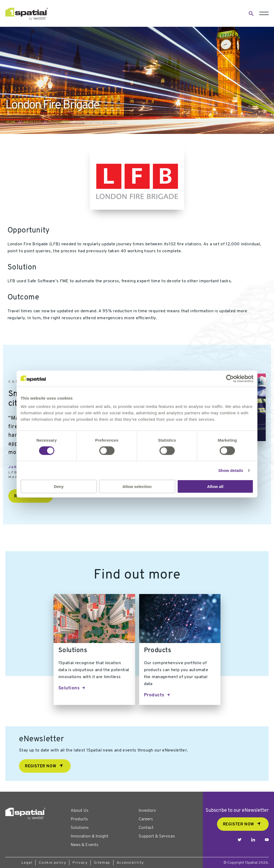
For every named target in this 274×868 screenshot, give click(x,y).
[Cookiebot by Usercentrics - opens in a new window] (230, 378)
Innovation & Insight (90, 836)
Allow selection (137, 486)
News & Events (84, 845)
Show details (231, 470)
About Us (79, 811)
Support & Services (157, 836)
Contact (146, 828)
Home (11, 122)
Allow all (215, 486)
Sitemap (102, 863)
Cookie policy (52, 863)
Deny (59, 486)
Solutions (69, 688)
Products (154, 695)
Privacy (80, 863)
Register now (41, 766)
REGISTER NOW (239, 824)
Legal (27, 863)
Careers (146, 819)
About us (32, 122)
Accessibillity (130, 863)
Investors (147, 811)
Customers (59, 122)
